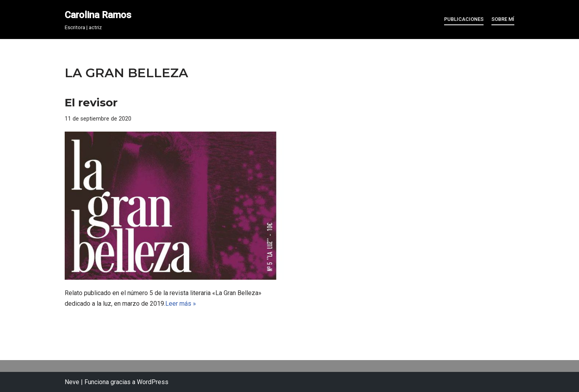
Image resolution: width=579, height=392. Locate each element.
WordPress (153, 382)
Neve (72, 382)
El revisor (91, 102)
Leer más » (181, 304)
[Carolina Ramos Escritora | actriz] (98, 20)
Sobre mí (503, 19)
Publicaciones (464, 19)
